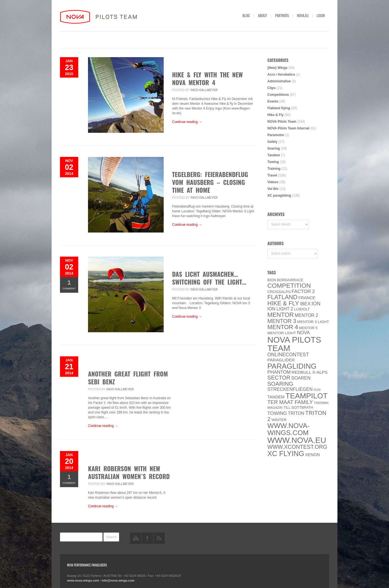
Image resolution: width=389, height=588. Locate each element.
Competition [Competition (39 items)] (289, 286)
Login (321, 15)
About (262, 15)
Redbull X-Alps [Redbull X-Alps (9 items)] (310, 372)
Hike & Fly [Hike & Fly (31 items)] (283, 303)
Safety (272, 142)
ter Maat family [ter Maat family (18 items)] (290, 402)
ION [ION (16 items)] (316, 304)
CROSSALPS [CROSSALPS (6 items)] (279, 292)
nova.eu (303, 15)
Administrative (279, 81)
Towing (273, 162)
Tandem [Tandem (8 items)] (276, 397)
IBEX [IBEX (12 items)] (305, 304)
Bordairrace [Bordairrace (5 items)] (290, 280)
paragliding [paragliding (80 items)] (292, 366)
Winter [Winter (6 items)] (279, 420)
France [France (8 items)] (307, 298)
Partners (282, 15)
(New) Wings (277, 68)
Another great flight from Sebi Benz (128, 378)
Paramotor (276, 135)
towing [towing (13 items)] (277, 413)
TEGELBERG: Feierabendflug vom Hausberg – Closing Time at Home (210, 182)
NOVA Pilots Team (282, 122)
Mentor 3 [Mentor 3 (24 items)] (282, 321)
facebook (147, 538)
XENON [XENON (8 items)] (312, 455)
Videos (273, 182)
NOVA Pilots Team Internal (288, 128)
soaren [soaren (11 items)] (301, 378)
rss (159, 538)
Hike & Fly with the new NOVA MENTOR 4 (207, 78)
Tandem (274, 155)
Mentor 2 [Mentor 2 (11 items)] (307, 315)
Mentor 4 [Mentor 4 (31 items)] (283, 327)
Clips (271, 88)
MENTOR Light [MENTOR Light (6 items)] (282, 333)
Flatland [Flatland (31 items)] (282, 297)
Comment (69, 284)
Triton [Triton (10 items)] (296, 413)
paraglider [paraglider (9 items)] (281, 360)
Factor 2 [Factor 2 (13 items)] (303, 291)
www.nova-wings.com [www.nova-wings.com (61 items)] (289, 429)
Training (274, 169)
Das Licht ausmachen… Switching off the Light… (209, 278)
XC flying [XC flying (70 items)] (286, 454)
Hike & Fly (275, 115)
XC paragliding (279, 196)
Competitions (278, 95)
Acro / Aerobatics (281, 75)
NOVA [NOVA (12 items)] (304, 333)
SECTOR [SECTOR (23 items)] (279, 378)
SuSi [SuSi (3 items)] (317, 390)
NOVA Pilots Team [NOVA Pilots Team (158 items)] (294, 344)
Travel (272, 175)
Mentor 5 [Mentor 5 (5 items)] (308, 328)
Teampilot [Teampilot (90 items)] (307, 396)
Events (273, 101)
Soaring (274, 148)
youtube (136, 538)
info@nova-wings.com (118, 580)
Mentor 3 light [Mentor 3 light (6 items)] (313, 322)
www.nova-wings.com (83, 580)
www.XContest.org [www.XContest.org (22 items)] (297, 447)
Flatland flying (279, 108)
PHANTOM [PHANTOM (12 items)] (279, 372)
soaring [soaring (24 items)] (280, 384)
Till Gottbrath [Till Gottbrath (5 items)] (298, 407)
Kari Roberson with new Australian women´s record (129, 472)
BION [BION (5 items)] (272, 280)
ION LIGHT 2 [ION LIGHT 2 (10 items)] (280, 309)
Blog (246, 15)
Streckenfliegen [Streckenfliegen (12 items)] (290, 389)
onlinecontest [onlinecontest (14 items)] (288, 355)
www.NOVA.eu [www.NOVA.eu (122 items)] (297, 440)
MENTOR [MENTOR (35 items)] (281, 315)
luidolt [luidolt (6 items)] (302, 309)
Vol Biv (273, 189)
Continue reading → (187, 122)
